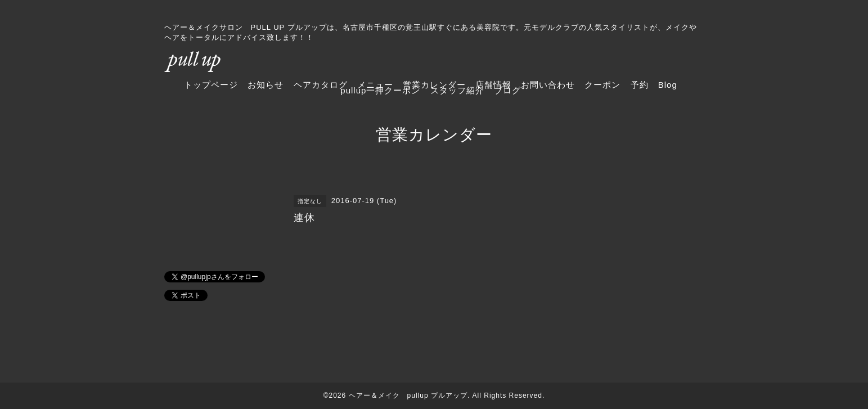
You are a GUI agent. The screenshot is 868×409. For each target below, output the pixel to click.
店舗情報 (493, 85)
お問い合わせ (548, 85)
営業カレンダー (434, 85)
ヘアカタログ (321, 85)
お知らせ (266, 85)
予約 (640, 85)
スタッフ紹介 (457, 90)
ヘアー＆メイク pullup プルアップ (408, 395)
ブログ (507, 90)
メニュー (375, 85)
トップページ (211, 85)
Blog (668, 85)
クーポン (602, 85)
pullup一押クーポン (380, 90)
